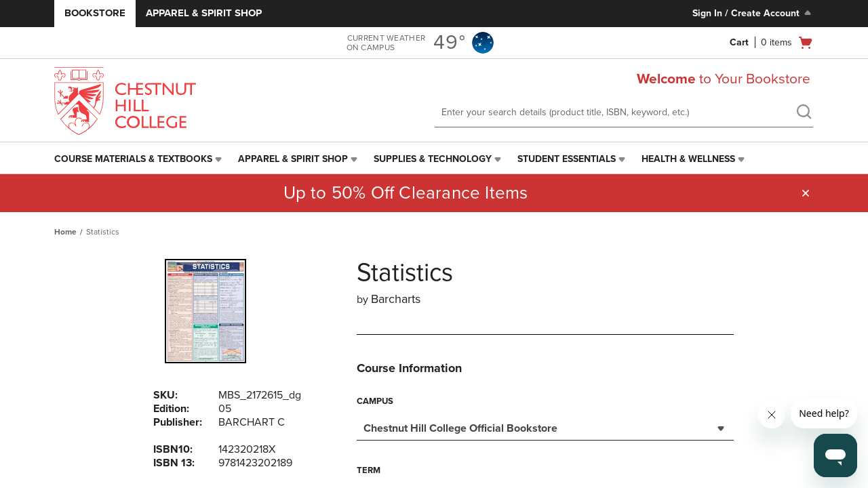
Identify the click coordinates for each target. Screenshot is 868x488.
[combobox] (545, 427)
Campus (375, 401)
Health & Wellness (688, 159)
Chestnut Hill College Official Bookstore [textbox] (460, 428)
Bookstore (95, 13)
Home (65, 232)
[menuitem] (139, 159)
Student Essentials (567, 159)
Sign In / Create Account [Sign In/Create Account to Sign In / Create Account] (753, 13)
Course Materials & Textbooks (133, 159)
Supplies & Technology (433, 159)
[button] (806, 193)
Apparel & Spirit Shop (204, 13)
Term (369, 470)
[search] (804, 113)
